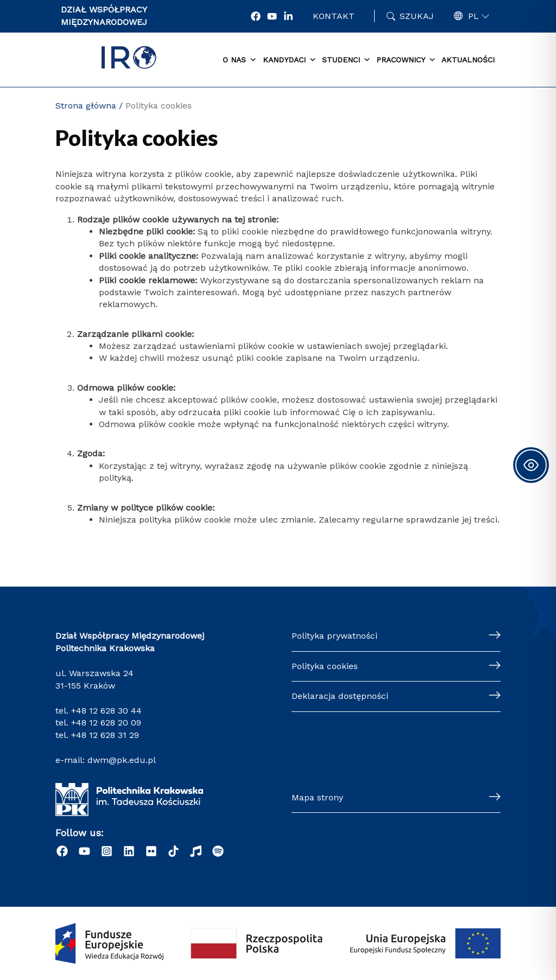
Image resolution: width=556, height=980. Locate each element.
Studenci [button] (346, 60)
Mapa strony (317, 797)
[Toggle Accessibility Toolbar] (531, 465)
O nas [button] (240, 60)
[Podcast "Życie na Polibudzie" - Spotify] (218, 851)
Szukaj (417, 16)
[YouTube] (272, 16)
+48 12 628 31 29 (105, 735)
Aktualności (468, 60)
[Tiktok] (173, 851)
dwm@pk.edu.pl (122, 760)
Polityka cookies (325, 666)
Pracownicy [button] (406, 60)
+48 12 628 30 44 (106, 711)
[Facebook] (256, 16)
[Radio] (196, 851)
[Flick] (151, 851)
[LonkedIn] (288, 16)
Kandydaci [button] (290, 60)
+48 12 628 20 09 (106, 723)
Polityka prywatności (334, 636)
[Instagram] (107, 851)
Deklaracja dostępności (340, 696)
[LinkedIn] (129, 851)
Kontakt (334, 16)
